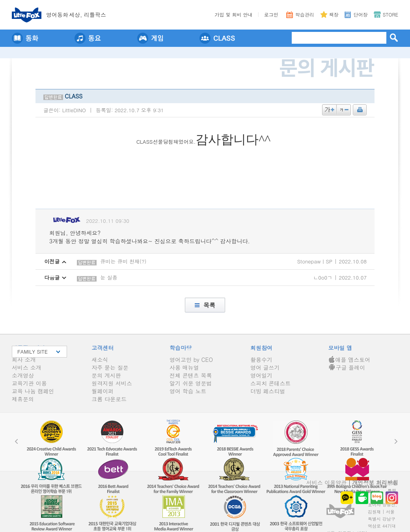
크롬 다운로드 (109, 399)
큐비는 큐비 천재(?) (123, 261)
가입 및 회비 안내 (234, 14)
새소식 (100, 360)
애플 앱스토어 (349, 360)
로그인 (271, 14)
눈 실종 (109, 277)
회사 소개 (24, 360)
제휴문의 (23, 399)
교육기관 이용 (29, 383)
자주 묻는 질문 (110, 367)
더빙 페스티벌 (268, 391)
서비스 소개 (27, 367)
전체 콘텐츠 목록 (191, 375)
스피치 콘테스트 (271, 383)
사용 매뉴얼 (184, 367)
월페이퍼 (102, 391)
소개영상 (23, 375)
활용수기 (261, 360)
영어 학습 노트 (188, 391)
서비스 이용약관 (327, 482)
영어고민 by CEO (191, 360)
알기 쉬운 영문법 (191, 383)
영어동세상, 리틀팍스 (76, 15)
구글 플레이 (347, 367)
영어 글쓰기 (265, 367)
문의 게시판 (106, 375)
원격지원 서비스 (112, 383)
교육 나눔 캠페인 (33, 391)
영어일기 (261, 375)
